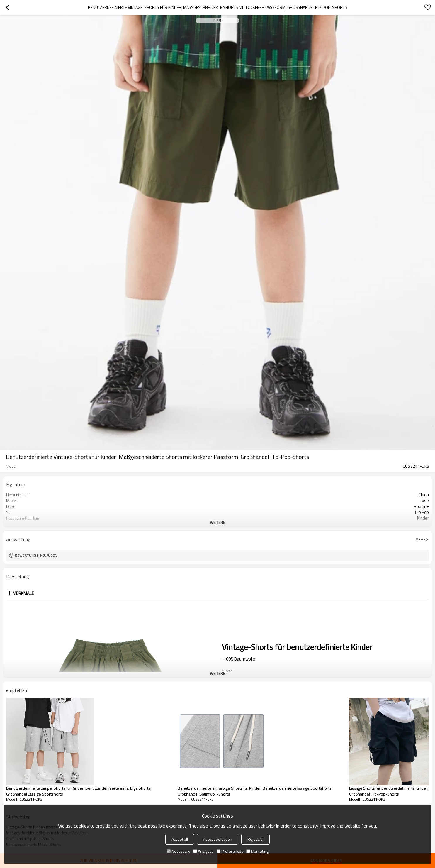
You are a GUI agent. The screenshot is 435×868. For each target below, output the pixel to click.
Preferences (230, 851)
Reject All (255, 839)
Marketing (257, 851)
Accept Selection (218, 839)
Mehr (420, 539)
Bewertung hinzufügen (36, 555)
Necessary (179, 851)
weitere (217, 522)
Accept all (180, 839)
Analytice (203, 851)
